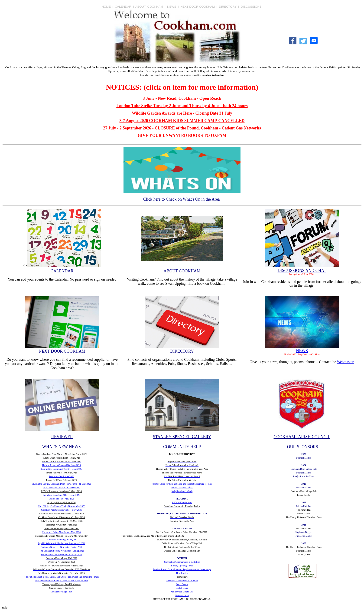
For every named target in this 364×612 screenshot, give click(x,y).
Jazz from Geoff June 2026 (62, 476)
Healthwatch (182, 573)
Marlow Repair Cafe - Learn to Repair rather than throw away (182, 569)
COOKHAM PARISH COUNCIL (302, 437)
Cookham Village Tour (62, 592)
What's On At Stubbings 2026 (61, 562)
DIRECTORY (228, 7)
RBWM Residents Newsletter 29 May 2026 (61, 491)
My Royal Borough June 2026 (61, 502)
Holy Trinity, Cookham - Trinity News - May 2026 (61, 506)
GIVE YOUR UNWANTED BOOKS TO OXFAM (182, 136)
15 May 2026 (76, 521)
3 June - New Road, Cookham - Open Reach (182, 98)
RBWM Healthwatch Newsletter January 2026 (61, 566)
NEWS (171, 7)
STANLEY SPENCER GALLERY (182, 437)
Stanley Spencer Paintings (62, 588)
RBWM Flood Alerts (182, 502)
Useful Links (182, 588)
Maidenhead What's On (182, 592)
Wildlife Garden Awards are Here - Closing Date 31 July (182, 113)
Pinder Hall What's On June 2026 (62, 473)
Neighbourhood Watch (182, 491)
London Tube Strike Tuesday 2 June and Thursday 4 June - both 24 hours (182, 106)
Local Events (182, 584)
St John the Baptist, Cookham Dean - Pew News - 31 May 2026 (61, 484)
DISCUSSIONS (251, 7)
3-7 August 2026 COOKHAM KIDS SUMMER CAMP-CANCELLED (182, 121)
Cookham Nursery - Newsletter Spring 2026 (61, 547)
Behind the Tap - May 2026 (62, 499)
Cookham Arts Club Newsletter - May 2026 (61, 510)
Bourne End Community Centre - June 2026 (61, 469)
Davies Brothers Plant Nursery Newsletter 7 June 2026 (61, 454)
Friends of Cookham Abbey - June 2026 (62, 495)
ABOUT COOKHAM (149, 7)
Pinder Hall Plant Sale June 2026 (62, 480)
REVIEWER (62, 437)
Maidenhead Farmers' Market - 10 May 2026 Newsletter (61, 536)
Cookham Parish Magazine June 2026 (62, 528)
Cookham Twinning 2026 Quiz (62, 540)
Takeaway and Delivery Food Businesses (62, 584)
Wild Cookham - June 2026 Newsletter (61, 488)
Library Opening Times (182, 566)
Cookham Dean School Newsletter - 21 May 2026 (62, 517)
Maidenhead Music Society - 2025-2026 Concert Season (62, 581)
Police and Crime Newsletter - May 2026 (62, 532)
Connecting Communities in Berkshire (182, 562)
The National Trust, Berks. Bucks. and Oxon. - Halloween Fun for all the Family (62, 577)
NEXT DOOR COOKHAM (198, 7)
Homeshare (182, 577)
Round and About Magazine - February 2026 (61, 554)
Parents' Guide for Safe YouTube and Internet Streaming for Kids (182, 484)
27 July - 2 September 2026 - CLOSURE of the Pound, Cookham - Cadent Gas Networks (182, 128)
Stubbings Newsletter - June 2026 (61, 525)
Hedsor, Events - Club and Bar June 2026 (62, 465)
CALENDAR (123, 7)
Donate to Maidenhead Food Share (182, 581)
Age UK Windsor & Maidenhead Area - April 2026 (61, 543)
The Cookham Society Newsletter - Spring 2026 (62, 551)
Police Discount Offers (182, 488)
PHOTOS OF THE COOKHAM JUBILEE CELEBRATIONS (182, 599)
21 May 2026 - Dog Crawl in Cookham (302, 354)
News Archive (182, 595)
